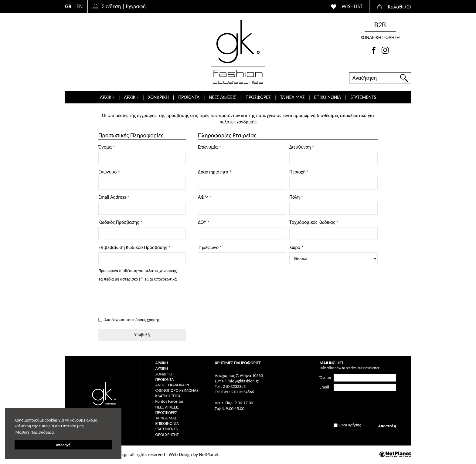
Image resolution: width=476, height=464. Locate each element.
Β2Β (380, 25)
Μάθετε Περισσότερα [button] (35, 432)
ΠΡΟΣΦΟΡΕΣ (258, 97)
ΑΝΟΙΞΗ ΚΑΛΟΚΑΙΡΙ (172, 385)
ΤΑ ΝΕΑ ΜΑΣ (292, 97)
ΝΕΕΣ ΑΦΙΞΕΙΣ (222, 97)
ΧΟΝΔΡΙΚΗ (158, 97)
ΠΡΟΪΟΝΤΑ (189, 97)
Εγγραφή (136, 6)
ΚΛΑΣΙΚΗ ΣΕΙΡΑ (168, 396)
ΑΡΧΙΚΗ (107, 97)
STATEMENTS (363, 97)
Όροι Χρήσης (167, 435)
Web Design (180, 454)
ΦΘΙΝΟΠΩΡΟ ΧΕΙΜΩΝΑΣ (177, 390)
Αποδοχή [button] (63, 445)
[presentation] (144, 300)
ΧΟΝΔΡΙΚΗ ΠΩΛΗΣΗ (380, 37)
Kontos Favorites (169, 401)
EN (80, 6)
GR (68, 6)
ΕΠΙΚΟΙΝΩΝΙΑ (328, 97)
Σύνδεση (111, 6)
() (399, 7)
